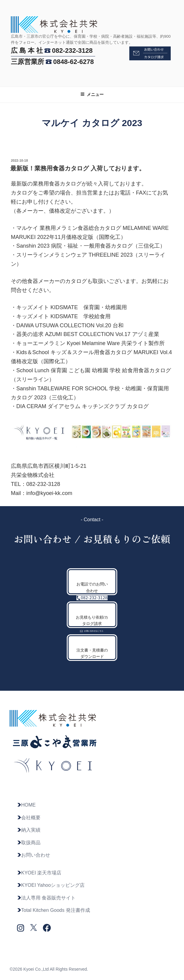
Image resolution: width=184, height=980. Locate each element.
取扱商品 (29, 843)
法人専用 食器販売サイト (46, 898)
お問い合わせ (34, 855)
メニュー (92, 94)
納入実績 (29, 830)
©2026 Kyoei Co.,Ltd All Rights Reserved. (49, 969)
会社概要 (29, 818)
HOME (26, 805)
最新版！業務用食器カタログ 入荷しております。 (78, 168)
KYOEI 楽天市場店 (39, 873)
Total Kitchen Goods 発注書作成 (53, 910)
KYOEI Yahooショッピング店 (51, 885)
